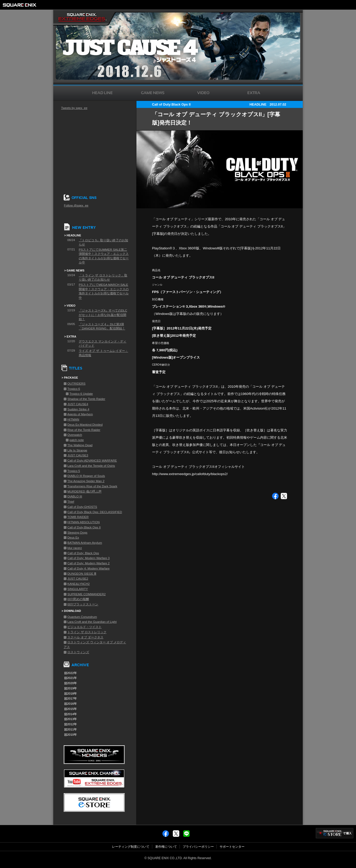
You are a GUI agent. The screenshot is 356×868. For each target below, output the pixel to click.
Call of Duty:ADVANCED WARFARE (92, 461)
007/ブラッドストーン (83, 604)
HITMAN (73, 419)
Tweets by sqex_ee (74, 108)
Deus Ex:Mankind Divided (85, 425)
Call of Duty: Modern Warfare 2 (88, 563)
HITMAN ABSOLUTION (83, 522)
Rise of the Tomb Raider (84, 430)
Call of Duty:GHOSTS (82, 507)
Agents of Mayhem (80, 414)
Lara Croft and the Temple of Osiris (91, 466)
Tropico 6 (74, 389)
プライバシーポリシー (198, 847)
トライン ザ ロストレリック (87, 632)
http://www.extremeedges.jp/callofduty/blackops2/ (190, 474)
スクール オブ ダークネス (85, 637)
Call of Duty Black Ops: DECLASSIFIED (95, 512)
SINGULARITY (78, 589)
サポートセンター (232, 847)
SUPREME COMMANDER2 (86, 594)
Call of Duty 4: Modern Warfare (88, 568)
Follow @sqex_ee (76, 205)
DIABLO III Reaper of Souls (86, 476)
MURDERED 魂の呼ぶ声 (84, 491)
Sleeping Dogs (77, 533)
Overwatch (75, 435)
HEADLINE (258, 104)
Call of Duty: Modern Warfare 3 (88, 558)
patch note (77, 440)
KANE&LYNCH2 (78, 584)
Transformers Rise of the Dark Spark (92, 486)
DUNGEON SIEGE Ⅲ (82, 574)
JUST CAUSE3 (78, 455)
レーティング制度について (131, 847)
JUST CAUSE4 (78, 404)
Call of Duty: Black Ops (83, 553)
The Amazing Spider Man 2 (86, 481)
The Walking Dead (80, 445)
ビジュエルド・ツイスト (84, 627)
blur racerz (75, 548)
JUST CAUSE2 (78, 579)
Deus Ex (73, 537)
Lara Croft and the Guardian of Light (92, 622)
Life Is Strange (77, 450)
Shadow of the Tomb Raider (86, 399)
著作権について (166, 847)
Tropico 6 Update (81, 394)
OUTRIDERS (76, 384)
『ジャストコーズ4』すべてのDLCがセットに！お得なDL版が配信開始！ (103, 315)
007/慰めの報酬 (78, 599)
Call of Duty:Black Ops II (84, 527)
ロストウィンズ (78, 652)
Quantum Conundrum (82, 617)
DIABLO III (75, 496)
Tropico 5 (74, 471)
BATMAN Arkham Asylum (85, 543)
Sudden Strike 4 (78, 409)
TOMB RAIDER (78, 517)
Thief (71, 502)
